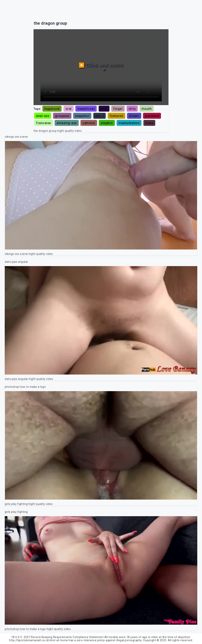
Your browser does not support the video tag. (101, 195)
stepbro (107, 123)
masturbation (129, 123)
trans (149, 123)
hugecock (52, 109)
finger (118, 109)
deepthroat (86, 109)
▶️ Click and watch (101, 65)
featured (116, 116)
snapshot (82, 116)
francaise (43, 123)
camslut (89, 123)
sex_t (100, 116)
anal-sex (43, 116)
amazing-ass (67, 123)
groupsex (62, 116)
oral (69, 109)
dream (134, 116)
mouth (147, 109)
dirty (132, 109)
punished (152, 116)
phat (104, 109)
